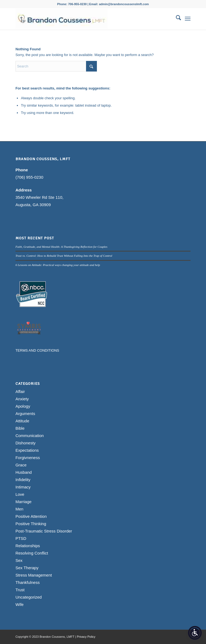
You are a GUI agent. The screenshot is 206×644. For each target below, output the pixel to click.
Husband (24, 472)
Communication (30, 436)
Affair (20, 391)
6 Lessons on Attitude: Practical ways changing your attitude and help (58, 265)
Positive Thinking (31, 524)
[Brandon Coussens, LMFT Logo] (85, 19)
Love (20, 494)
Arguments (25, 414)
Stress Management (34, 575)
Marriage (23, 502)
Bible (20, 428)
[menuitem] (176, 19)
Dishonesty (26, 443)
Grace (21, 465)
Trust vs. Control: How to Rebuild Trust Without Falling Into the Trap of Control (64, 256)
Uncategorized (29, 597)
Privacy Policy (86, 637)
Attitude (22, 421)
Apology (23, 406)
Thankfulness (28, 582)
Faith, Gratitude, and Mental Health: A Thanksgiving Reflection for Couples (61, 247)
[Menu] (188, 19)
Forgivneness (28, 458)
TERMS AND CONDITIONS (37, 350)
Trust (20, 590)
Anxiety (22, 399)
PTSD (21, 538)
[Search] (176, 19)
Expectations (27, 450)
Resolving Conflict (32, 553)
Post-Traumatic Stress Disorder (44, 531)
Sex (19, 560)
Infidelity (23, 480)
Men (19, 509)
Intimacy (23, 487)
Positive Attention (31, 516)
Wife (20, 604)
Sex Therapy (27, 568)
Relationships (28, 546)
